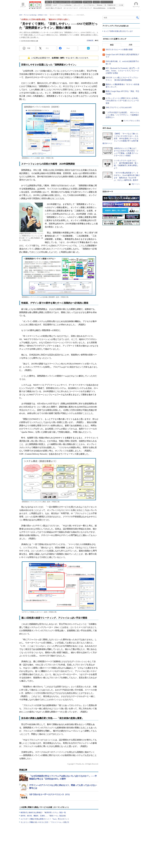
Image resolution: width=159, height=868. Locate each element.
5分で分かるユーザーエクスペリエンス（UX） (50, 794)
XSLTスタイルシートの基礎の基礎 (119, 50)
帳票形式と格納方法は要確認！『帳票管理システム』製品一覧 (43, 812)
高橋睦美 (90, 41)
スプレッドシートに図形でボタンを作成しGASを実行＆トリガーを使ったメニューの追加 (122, 101)
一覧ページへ (135, 184)
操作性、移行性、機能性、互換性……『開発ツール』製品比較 (43, 816)
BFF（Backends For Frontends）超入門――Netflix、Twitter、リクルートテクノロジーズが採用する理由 (122, 71)
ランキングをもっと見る (132, 121)
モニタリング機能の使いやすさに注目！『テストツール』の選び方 (45, 822)
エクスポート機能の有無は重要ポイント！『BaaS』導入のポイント (45, 819)
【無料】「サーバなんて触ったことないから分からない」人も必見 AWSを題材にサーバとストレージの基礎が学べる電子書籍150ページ (120, 139)
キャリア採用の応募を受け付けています (118, 31)
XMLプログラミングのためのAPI (119, 107)
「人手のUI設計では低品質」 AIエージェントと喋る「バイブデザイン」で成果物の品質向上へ (122, 115)
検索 (138, 18)
